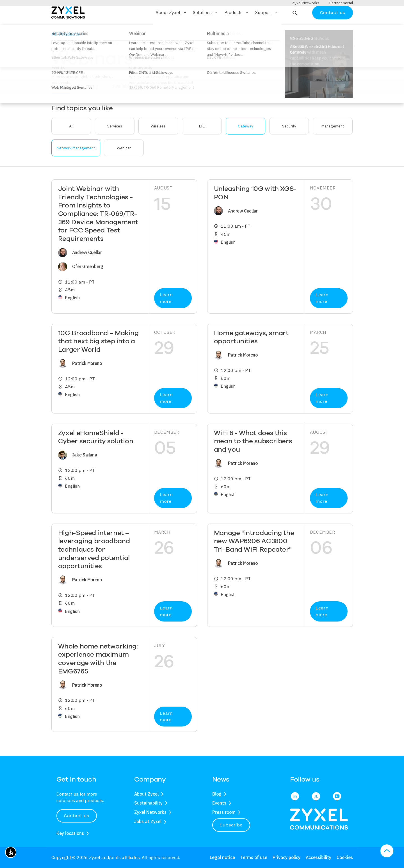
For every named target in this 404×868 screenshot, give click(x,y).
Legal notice (222, 857)
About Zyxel (146, 794)
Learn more (166, 315)
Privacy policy (287, 857)
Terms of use (254, 857)
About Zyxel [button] (171, 29)
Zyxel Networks (150, 812)
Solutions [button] (206, 29)
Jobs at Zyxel (148, 821)
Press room (224, 812)
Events (219, 803)
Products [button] (237, 29)
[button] (294, 29)
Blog (217, 794)
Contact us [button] (77, 816)
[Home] (68, 28)
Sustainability (148, 803)
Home (56, 49)
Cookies (345, 857)
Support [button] (267, 29)
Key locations (70, 833)
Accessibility (319, 857)
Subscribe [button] (231, 825)
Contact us (332, 29)
